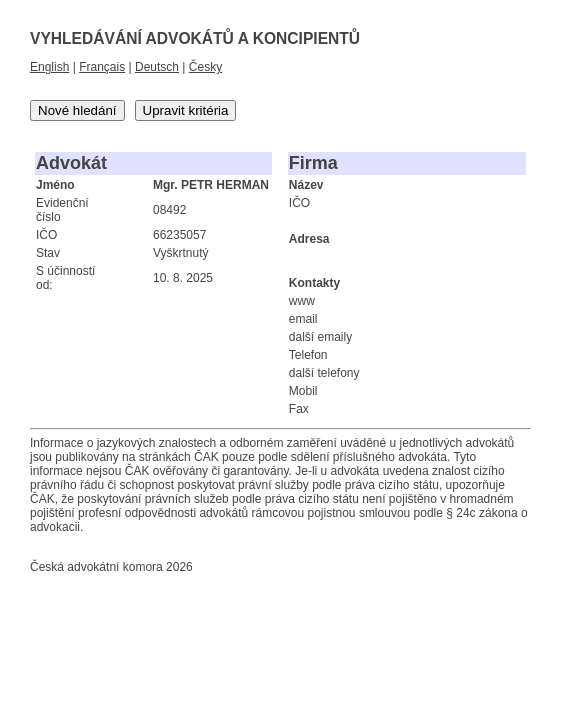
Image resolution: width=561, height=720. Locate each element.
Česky (205, 67)
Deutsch (157, 67)
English (49, 67)
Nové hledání (77, 110)
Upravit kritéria (186, 110)
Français (102, 67)
